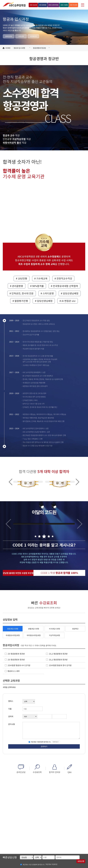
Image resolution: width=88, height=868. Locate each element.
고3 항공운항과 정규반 (16, 654)
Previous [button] (10, 482)
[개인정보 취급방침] (51, 864)
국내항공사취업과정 (13, 635)
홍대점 (43, 5)
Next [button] (77, 482)
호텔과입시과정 (34, 629)
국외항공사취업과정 (34, 635)
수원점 (64, 5)
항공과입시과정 (13, 629)
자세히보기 (56, 742)
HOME (8, 48)
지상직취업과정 (54, 635)
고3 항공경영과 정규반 (16, 660)
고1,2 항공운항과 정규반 (58, 654)
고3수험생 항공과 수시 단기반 (19, 665)
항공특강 (75, 629)
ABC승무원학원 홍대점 (14, 4)
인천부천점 (53, 5)
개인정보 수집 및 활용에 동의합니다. (34, 864)
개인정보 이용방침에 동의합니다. (41, 742)
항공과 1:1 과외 (14, 671)
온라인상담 (9, 36)
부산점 (73, 5)
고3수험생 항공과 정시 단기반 (60, 665)
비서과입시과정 (54, 629)
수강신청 (21, 36)
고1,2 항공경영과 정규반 (58, 660)
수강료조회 (33, 36)
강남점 (33, 5)
